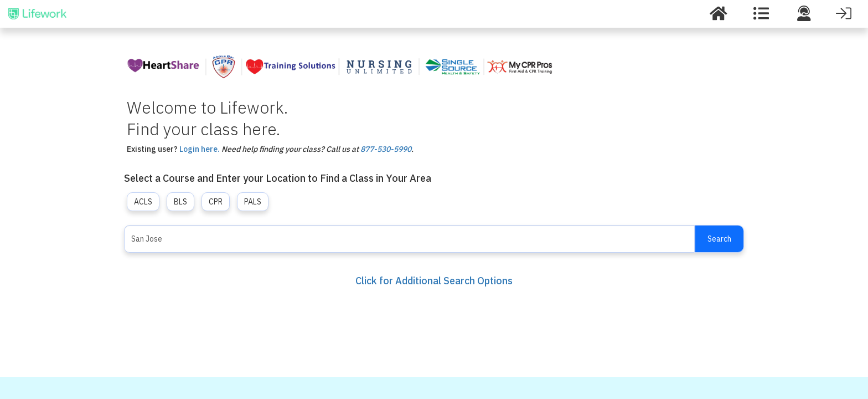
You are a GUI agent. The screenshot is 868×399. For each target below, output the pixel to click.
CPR (216, 202)
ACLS (143, 202)
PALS (253, 202)
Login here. (200, 149)
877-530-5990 (386, 149)
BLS (180, 202)
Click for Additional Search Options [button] (434, 281)
